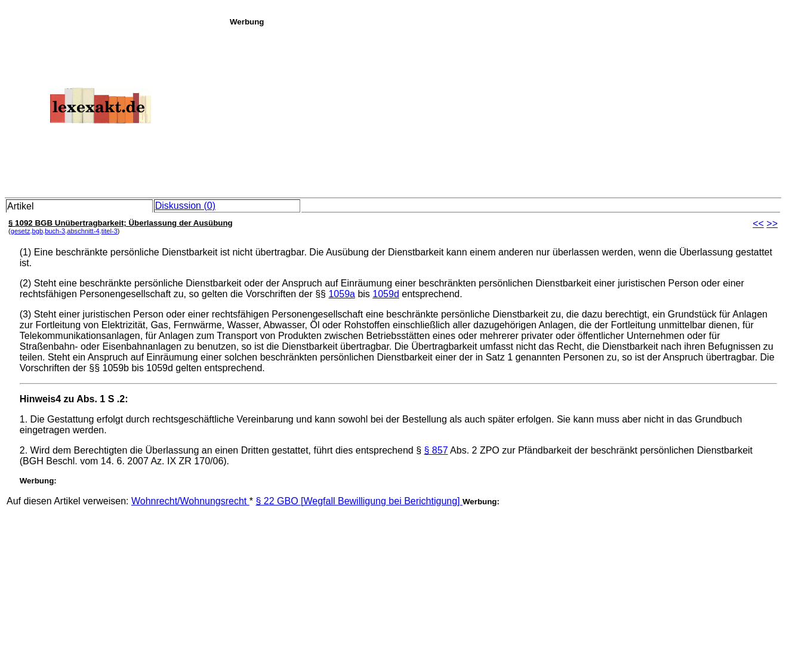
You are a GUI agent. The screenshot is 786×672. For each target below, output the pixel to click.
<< (758, 224)
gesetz (21, 231)
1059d (386, 294)
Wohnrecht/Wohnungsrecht (190, 501)
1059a (342, 294)
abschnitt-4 (83, 231)
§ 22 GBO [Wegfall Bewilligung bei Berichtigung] (359, 501)
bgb (38, 231)
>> (772, 224)
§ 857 (436, 450)
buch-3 (55, 231)
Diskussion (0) (185, 206)
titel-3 (110, 231)
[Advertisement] (505, 110)
